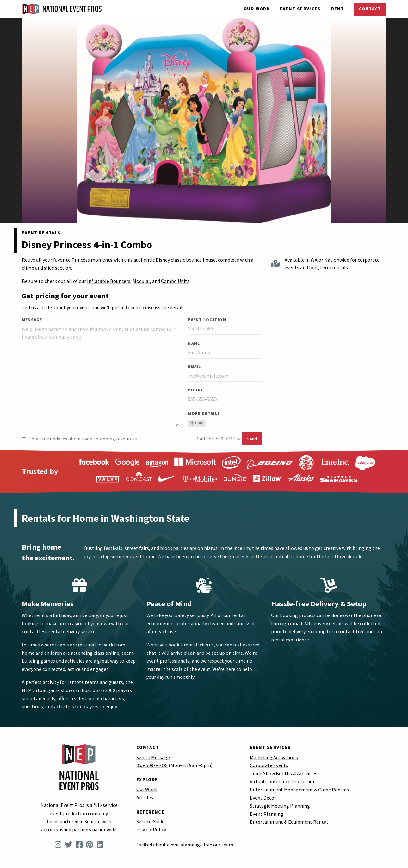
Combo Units (175, 281)
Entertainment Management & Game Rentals (299, 790)
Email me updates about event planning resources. (80, 439)
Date (197, 423)
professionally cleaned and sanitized (215, 623)
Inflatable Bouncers (109, 281)
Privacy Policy (151, 829)
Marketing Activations (274, 757)
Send (252, 439)
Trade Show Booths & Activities (284, 773)
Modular (141, 281)
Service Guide (150, 821)
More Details (204, 413)
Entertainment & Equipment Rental (289, 822)
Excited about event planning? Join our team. (185, 845)
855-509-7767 (221, 439)
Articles (145, 797)
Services (300, 9)
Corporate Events (269, 765)
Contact (370, 9)
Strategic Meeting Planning (280, 806)
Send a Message (153, 757)
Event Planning (267, 814)
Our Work (257, 9)
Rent (338, 9)
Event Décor (263, 798)
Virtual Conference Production (283, 781)
